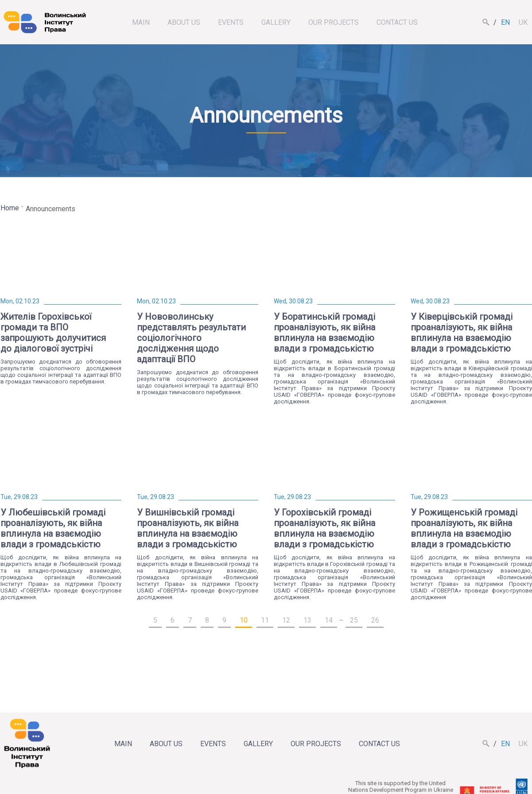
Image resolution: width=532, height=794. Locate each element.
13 (307, 620)
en (505, 22)
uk (523, 22)
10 (244, 620)
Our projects (334, 22)
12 (286, 620)
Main (141, 22)
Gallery (276, 22)
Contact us (397, 22)
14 (329, 620)
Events (231, 22)
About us (184, 22)
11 (265, 620)
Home (10, 208)
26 (375, 620)
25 (354, 620)
